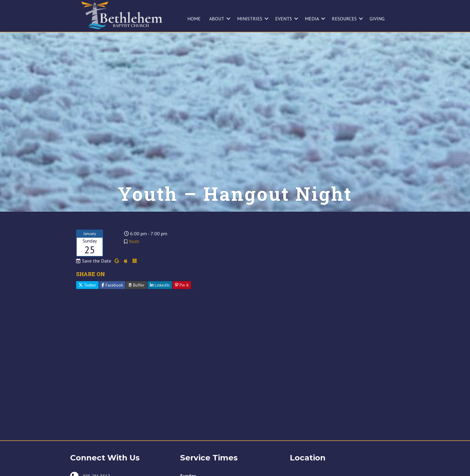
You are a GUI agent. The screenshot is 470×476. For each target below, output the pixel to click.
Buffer (136, 296)
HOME (194, 19)
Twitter (87, 296)
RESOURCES (344, 19)
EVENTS (284, 19)
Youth (134, 253)
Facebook (112, 296)
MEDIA (312, 19)
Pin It (182, 296)
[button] (228, 19)
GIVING (377, 19)
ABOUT (217, 19)
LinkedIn (160, 296)
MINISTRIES (250, 19)
